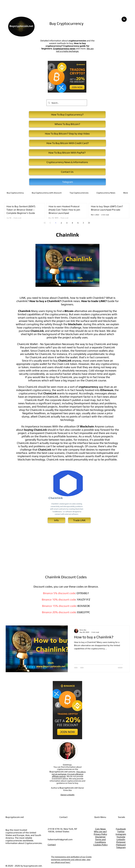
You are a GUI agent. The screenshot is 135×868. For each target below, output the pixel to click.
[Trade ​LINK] (79, 520)
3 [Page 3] (67, 223)
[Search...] (66, 103)
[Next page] (83, 223)
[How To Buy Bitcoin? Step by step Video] (67, 134)
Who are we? (100, 832)
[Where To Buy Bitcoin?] (67, 124)
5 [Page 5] (78, 223)
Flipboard (121, 845)
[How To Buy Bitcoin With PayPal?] (67, 153)
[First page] (45, 223)
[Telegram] (67, 182)
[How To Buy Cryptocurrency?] (67, 115)
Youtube (121, 837)
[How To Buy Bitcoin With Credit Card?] (68, 143)
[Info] (56, 520)
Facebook (121, 829)
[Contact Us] (67, 172)
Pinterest (121, 842)
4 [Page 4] (72, 223)
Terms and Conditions (100, 841)
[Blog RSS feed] (124, 19)
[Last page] (89, 223)
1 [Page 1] (56, 223)
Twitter (121, 832)
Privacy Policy (100, 834)
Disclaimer (100, 837)
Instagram (121, 834)
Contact (52, 845)
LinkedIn (121, 839)
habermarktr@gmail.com (60, 839)
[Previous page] (50, 223)
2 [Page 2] (61, 223)
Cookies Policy (100, 845)
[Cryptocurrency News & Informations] (67, 162)
